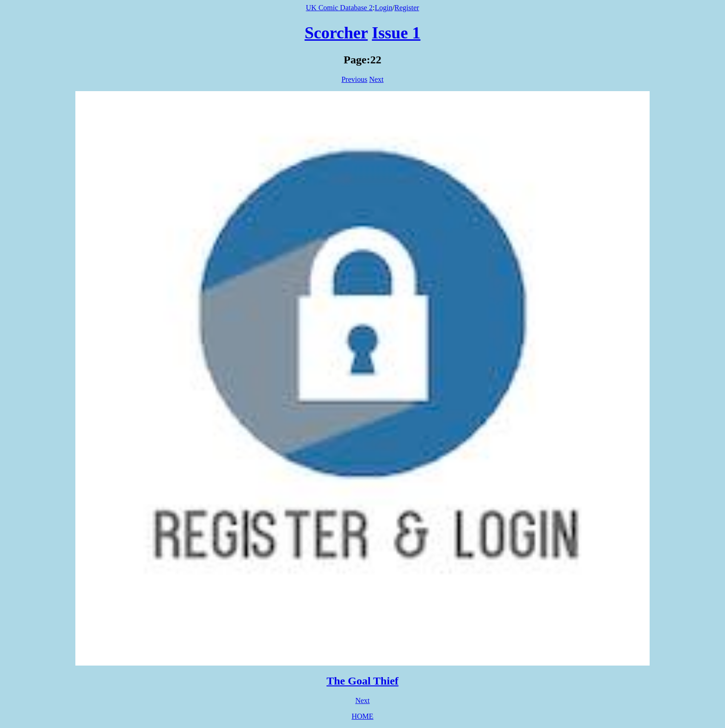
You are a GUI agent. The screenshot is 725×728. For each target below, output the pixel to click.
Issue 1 (396, 33)
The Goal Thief (362, 681)
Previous (354, 79)
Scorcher (336, 33)
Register (407, 8)
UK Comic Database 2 (339, 8)
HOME (362, 716)
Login (383, 8)
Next (376, 79)
